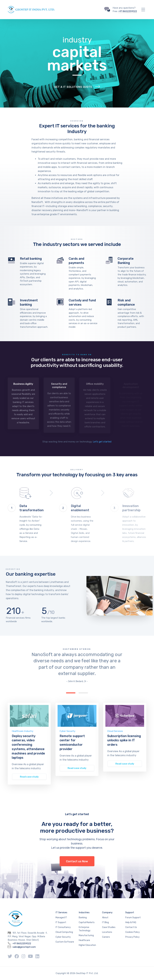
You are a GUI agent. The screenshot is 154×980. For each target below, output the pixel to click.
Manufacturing (86, 935)
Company (107, 912)
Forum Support (133, 918)
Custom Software (65, 942)
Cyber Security (67, 731)
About (105, 918)
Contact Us (131, 927)
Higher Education (87, 945)
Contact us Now (77, 861)
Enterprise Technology (85, 929)
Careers (106, 937)
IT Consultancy (63, 927)
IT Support (61, 922)
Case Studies (109, 927)
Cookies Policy (133, 932)
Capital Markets (87, 922)
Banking (83, 918)
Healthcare (84, 940)
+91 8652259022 (128, 11)
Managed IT (61, 918)
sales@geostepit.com (24, 947)
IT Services (61, 912)
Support (130, 912)
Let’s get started (102, 442)
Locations (107, 932)
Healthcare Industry (23, 731)
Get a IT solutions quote (73, 87)
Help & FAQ (131, 922)
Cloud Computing (64, 932)
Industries (84, 912)
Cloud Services (115, 731)
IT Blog (105, 922)
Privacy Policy (132, 937)
